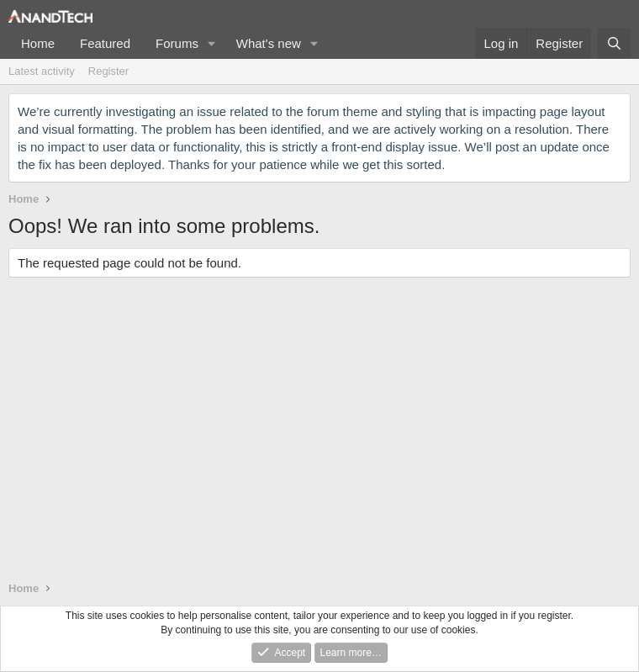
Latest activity (42, 71)
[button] (212, 43)
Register (108, 71)
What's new (269, 43)
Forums (177, 43)
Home (38, 43)
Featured (105, 43)
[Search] (614, 43)
